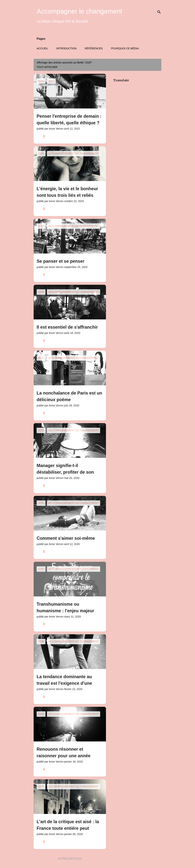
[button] (101, 136)
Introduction (66, 48)
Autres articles (70, 859)
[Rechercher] (159, 12)
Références (94, 48)
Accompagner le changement (79, 11)
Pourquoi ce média (125, 48)
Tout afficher (47, 67)
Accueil (42, 48)
